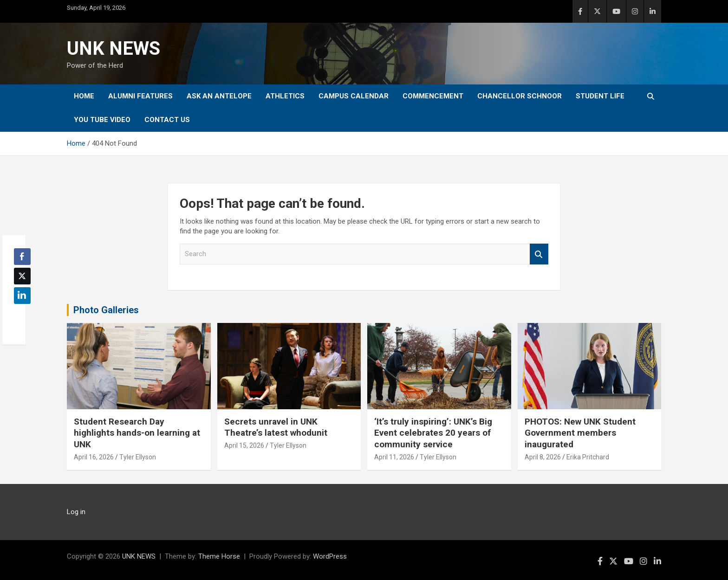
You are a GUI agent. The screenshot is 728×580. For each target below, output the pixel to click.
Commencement (433, 96)
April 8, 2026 (543, 457)
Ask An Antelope (219, 96)
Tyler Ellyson (138, 457)
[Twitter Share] (22, 276)
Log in (76, 512)
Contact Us (167, 120)
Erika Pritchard (588, 457)
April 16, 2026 (94, 457)
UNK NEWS (114, 48)
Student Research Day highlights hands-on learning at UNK (137, 433)
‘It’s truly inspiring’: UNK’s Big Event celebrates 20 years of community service (433, 433)
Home (84, 96)
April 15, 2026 (244, 445)
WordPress (330, 556)
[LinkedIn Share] (22, 296)
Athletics (285, 96)
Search (539, 254)
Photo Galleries (106, 310)
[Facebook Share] (22, 257)
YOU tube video (102, 120)
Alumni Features (140, 96)
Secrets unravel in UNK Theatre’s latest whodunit (276, 427)
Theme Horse (219, 556)
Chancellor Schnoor (520, 96)
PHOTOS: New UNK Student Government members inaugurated (580, 433)
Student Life (600, 96)
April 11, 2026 (394, 457)
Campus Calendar (354, 96)
